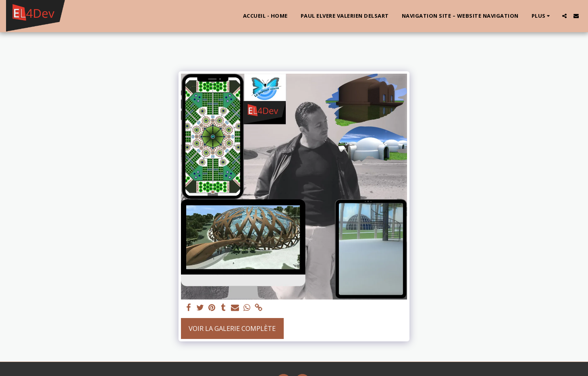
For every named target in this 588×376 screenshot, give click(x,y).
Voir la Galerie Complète (232, 328)
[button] (564, 16)
